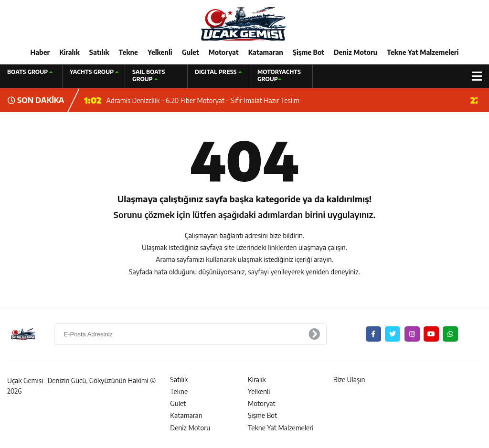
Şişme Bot (308, 52)
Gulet (191, 52)
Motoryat (224, 52)
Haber (40, 52)
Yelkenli (160, 52)
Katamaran (266, 52)
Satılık (99, 52)
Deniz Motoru (356, 52)
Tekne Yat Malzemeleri (423, 52)
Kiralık (69, 52)
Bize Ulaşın (349, 380)
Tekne (128, 52)
